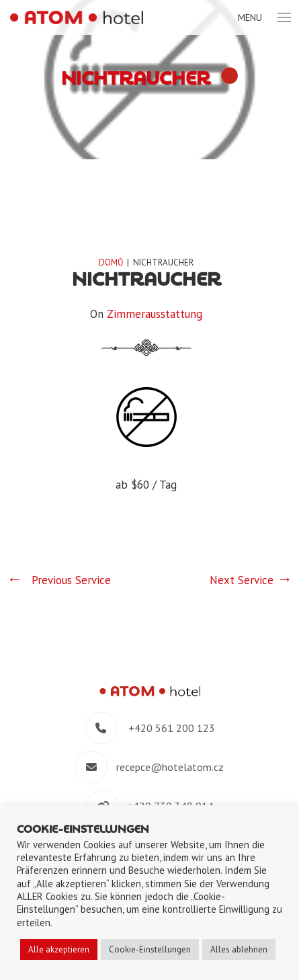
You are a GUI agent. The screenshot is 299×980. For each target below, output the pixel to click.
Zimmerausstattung (155, 314)
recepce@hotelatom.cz (170, 767)
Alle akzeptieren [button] (59, 949)
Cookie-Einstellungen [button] (150, 949)
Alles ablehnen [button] (239, 949)
